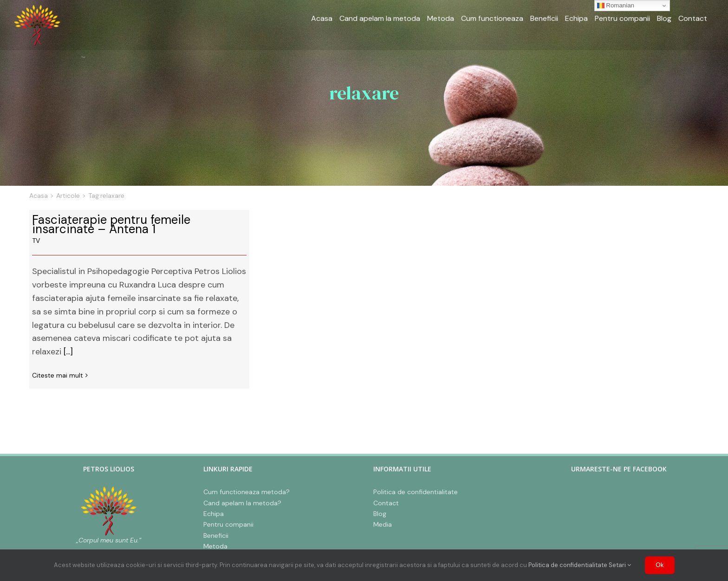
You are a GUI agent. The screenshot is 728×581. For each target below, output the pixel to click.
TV (36, 241)
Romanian (616, 6)
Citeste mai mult (58, 375)
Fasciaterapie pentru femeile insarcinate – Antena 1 (111, 224)
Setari (620, 565)
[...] (68, 352)
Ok (660, 565)
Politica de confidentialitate (568, 565)
